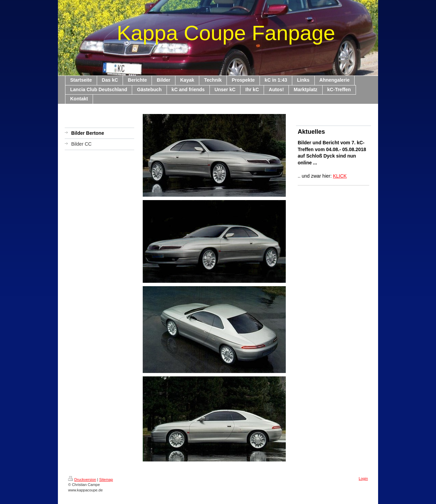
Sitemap (106, 479)
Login (363, 478)
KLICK (340, 176)
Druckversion (82, 479)
